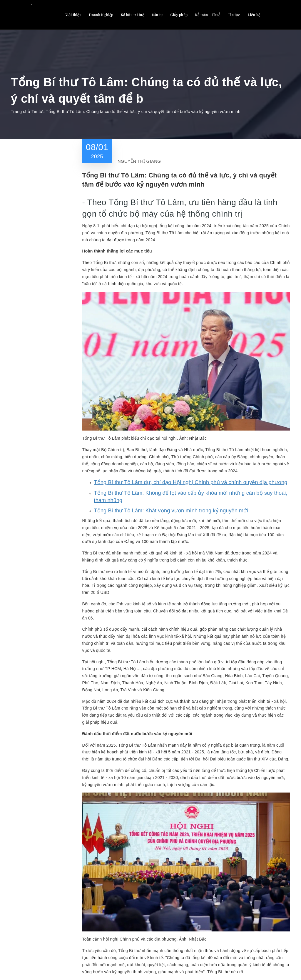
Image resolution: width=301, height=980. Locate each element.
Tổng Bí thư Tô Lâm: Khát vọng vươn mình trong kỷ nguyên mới (171, 511)
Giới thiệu (73, 15)
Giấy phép (179, 15)
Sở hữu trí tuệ (132, 15)
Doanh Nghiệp (101, 15)
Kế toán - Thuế (208, 15)
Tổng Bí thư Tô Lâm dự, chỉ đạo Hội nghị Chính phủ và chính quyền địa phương (191, 482)
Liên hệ (254, 15)
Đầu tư (157, 15)
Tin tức (234, 15)
